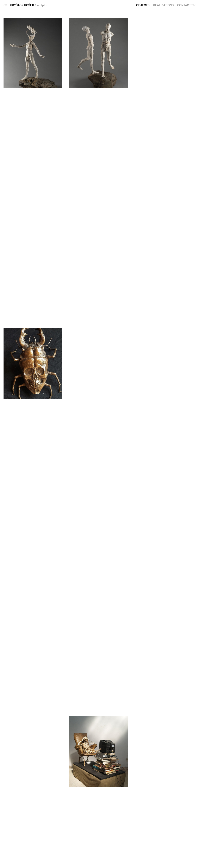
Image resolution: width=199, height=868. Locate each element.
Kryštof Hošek (22, 5)
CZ (5, 5)
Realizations (163, 5)
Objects (143, 5)
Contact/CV (186, 5)
